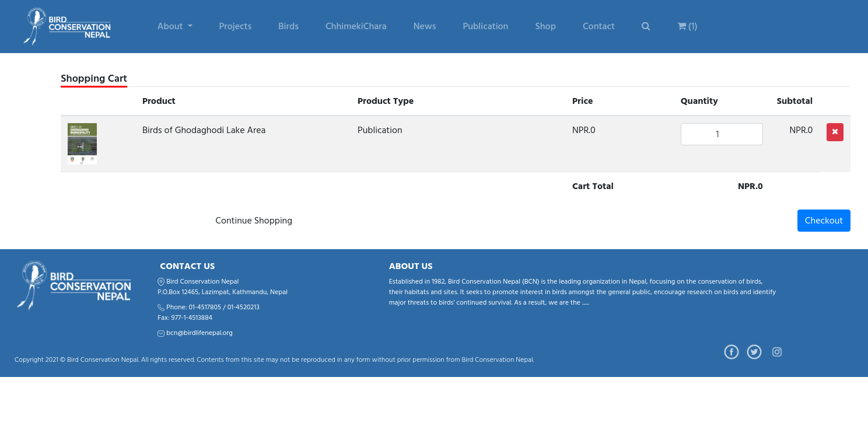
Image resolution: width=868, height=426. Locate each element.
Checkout (824, 221)
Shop (545, 26)
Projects (236, 26)
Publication (485, 26)
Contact (599, 26)
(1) (687, 26)
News (425, 26)
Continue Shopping (254, 221)
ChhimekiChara (356, 26)
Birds (288, 26)
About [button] (171, 26)
